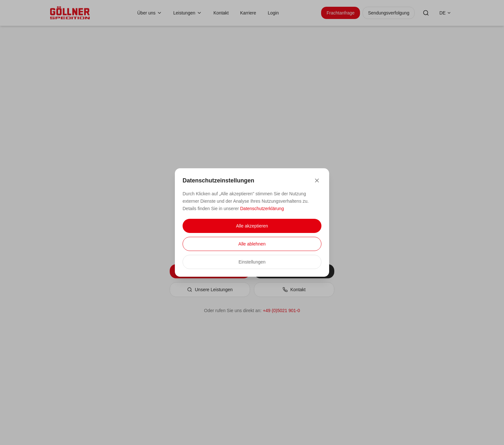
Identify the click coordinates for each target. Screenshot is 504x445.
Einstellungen (252, 262)
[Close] (317, 181)
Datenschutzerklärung (262, 209)
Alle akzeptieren (252, 226)
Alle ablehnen (252, 244)
